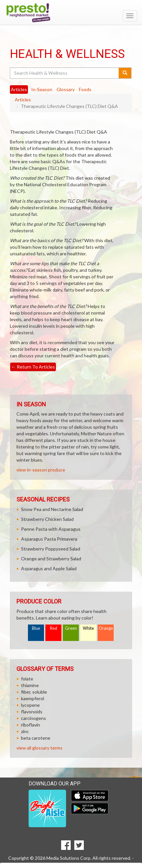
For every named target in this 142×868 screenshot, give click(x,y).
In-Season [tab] (42, 89)
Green (71, 628)
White (88, 628)
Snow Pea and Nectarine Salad (52, 509)
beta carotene (36, 738)
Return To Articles (33, 367)
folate (27, 679)
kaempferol (33, 698)
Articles (23, 100)
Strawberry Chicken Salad (47, 519)
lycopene (30, 705)
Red (54, 628)
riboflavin (31, 725)
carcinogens (34, 718)
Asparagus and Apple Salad (49, 568)
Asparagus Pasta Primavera (49, 539)
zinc (25, 731)
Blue (36, 628)
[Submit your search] (125, 73)
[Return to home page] (71, 13)
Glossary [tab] (66, 89)
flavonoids (32, 712)
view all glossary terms (39, 748)
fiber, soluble (34, 692)
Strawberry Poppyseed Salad (51, 549)
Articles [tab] (19, 89)
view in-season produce (41, 470)
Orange (106, 628)
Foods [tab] (85, 89)
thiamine (30, 685)
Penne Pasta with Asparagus (51, 529)
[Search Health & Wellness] (65, 73)
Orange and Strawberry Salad (51, 559)
